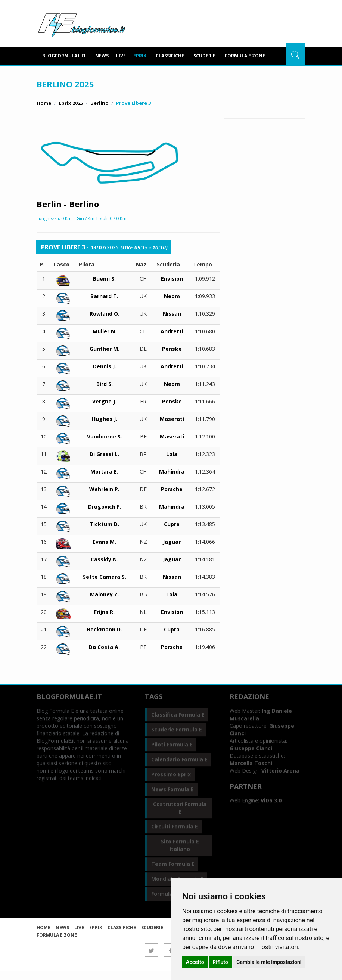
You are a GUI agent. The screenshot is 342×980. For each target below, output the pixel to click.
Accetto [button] (195, 962)
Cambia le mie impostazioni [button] (269, 962)
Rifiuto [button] (220, 962)
